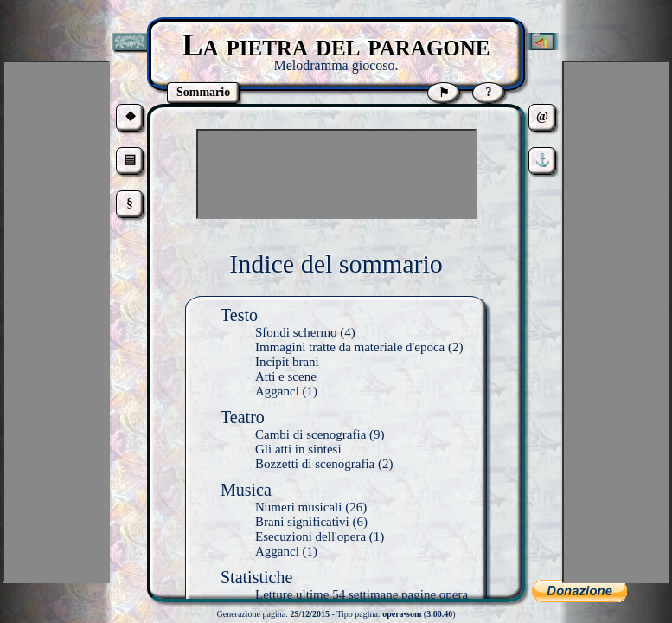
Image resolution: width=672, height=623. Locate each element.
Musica (246, 490)
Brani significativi (302, 522)
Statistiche (256, 577)
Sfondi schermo (296, 332)
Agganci (277, 391)
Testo (239, 315)
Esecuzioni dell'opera (310, 536)
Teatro (243, 417)
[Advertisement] (336, 174)
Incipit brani (287, 362)
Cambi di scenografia (310, 434)
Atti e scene (286, 376)
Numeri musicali (298, 507)
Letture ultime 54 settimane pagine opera (362, 594)
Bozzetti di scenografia (315, 464)
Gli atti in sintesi (298, 449)
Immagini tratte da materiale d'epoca (350, 347)
